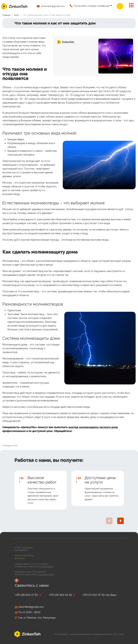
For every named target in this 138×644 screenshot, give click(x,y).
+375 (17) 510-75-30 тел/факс (100, 595)
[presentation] (109, 521)
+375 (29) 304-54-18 (62, 595)
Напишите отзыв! (46, 574)
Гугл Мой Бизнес (46, 567)
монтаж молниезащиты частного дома (93, 427)
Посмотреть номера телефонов (92, 6)
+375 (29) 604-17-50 (29, 595)
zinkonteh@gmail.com (53, 6)
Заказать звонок (120, 6)
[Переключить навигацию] (131, 5)
